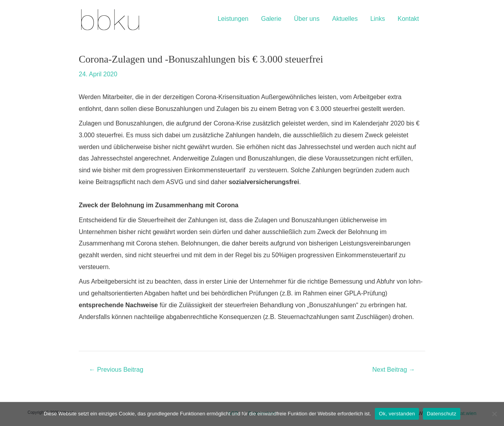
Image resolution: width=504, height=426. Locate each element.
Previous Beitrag (116, 370)
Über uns (307, 19)
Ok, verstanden (397, 414)
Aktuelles (345, 19)
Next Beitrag (394, 370)
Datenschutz (442, 414)
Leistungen (233, 19)
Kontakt (408, 19)
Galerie (271, 19)
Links (377, 19)
